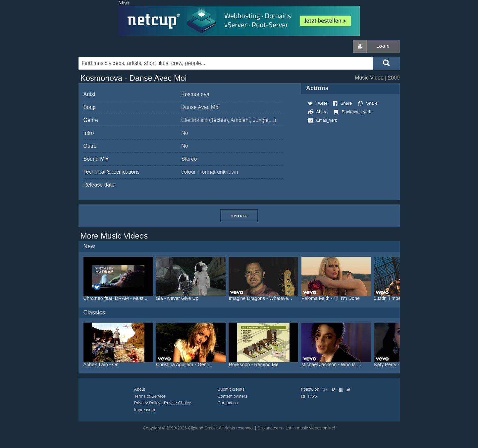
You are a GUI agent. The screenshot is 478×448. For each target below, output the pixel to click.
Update (239, 216)
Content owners (233, 396)
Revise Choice (178, 403)
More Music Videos (114, 236)
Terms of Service (150, 396)
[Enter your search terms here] (226, 63)
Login (383, 46)
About (140, 389)
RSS (309, 396)
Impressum (145, 410)
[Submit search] (386, 63)
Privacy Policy (147, 403)
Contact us (228, 403)
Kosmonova (195, 94)
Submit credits (231, 389)
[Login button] (360, 46)
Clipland (113, 46)
